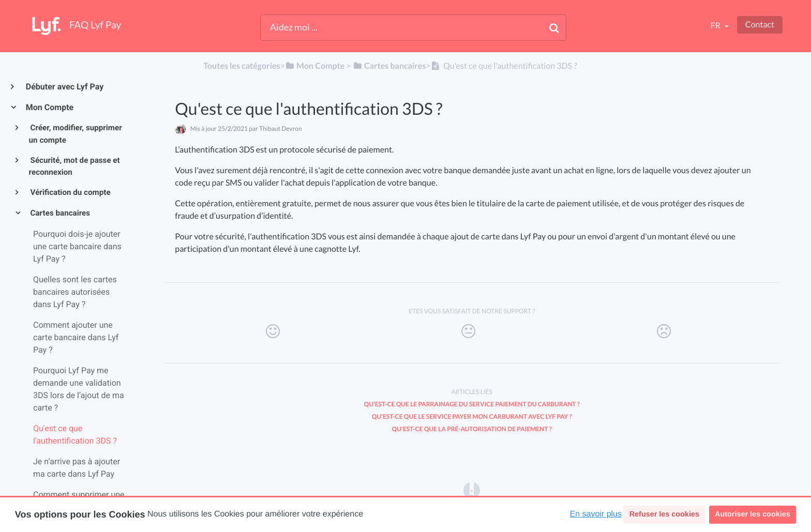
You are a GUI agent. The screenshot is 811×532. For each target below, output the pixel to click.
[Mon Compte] (315, 66)
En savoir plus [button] (596, 514)
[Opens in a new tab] (472, 490)
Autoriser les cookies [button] (753, 514)
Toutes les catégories (242, 66)
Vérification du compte (70, 192)
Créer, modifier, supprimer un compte (76, 134)
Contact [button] (760, 25)
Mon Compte (49, 107)
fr (716, 26)
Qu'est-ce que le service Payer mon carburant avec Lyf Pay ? (472, 416)
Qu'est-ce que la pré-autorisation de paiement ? (472, 429)
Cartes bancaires (60, 213)
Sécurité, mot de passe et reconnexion (74, 166)
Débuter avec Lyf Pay (64, 87)
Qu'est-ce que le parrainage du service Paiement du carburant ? (472, 404)
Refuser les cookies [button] (664, 514)
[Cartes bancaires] (389, 66)
